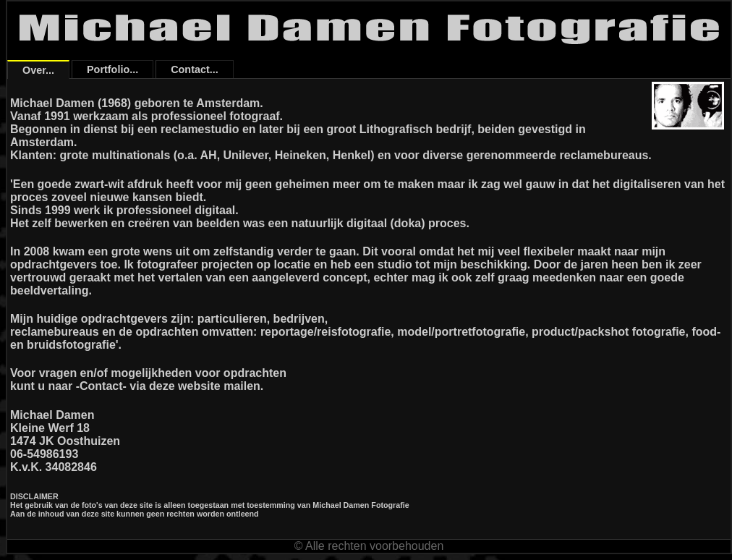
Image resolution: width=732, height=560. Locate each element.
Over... (38, 70)
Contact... (195, 69)
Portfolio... (112, 69)
